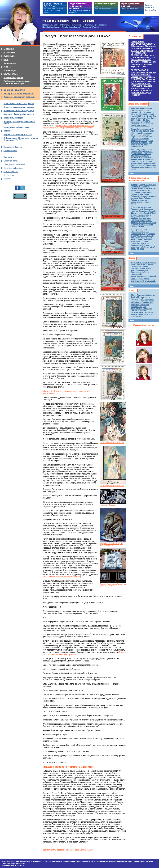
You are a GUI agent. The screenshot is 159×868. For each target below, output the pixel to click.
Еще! (132, 173)
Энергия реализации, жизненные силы (139, 179)
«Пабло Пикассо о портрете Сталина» (68, 767)
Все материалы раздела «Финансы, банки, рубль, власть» (69, 850)
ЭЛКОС (22, 865)
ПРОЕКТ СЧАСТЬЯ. (144, 83)
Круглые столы (11, 74)
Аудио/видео (10, 63)
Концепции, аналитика (14, 90)
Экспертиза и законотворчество (19, 93)
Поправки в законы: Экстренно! (19, 104)
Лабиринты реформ (138, 104)
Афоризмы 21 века (13, 147)
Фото (6, 60)
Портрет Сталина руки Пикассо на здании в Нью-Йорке (113, 585)
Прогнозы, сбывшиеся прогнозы (19, 97)
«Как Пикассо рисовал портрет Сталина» (62, 577)
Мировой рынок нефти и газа (18, 135)
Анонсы (132, 291)
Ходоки (132, 258)
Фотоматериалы (144, 325)
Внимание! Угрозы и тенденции (19, 111)
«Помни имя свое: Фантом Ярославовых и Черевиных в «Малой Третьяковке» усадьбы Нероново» (68, 127)
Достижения (9, 52)
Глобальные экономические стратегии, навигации (17, 82)
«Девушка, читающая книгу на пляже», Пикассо (111, 545)
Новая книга (9, 175)
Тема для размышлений (14, 164)
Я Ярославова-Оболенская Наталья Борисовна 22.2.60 (21, 139)
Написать (150, 7)
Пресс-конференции (13, 78)
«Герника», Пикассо (107, 505)
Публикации (9, 56)
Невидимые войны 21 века (16, 127)
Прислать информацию (14, 168)
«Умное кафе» (10, 151)
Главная (149, 5)
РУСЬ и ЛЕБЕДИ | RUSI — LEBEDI (68, 21)
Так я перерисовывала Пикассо (112, 443)
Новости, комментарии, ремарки (19, 107)
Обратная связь (11, 161)
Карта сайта (9, 157)
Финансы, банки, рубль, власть (19, 114)
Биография (9, 49)
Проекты (135, 36)
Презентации (10, 70)
